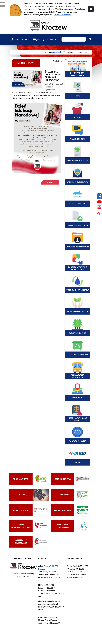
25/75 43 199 (51, 572)
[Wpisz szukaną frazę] (74, 39)
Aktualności (57, 52)
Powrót (50, 182)
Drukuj (57, 61)
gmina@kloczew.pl (52, 577)
